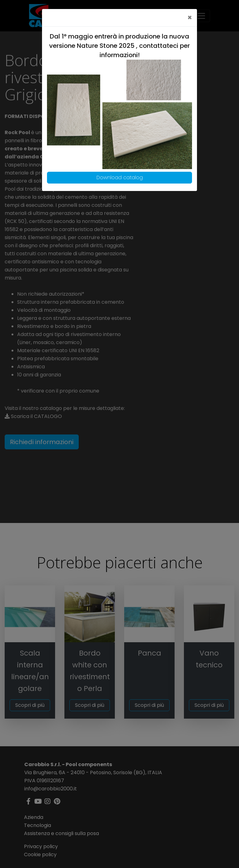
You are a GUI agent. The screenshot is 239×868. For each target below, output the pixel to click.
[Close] (190, 18)
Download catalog (120, 177)
